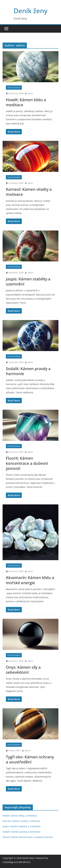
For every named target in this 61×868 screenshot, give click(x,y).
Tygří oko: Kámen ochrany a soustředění (30, 759)
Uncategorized (14, 88)
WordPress (24, 862)
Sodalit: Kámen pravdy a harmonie (28, 371)
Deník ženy (31, 11)
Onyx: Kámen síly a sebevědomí (23, 670)
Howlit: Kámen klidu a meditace (26, 102)
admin (30, 93)
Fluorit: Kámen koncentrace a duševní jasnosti (27, 463)
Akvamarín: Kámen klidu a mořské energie (30, 580)
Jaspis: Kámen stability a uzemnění (28, 281)
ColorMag (8, 862)
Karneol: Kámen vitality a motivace (29, 192)
